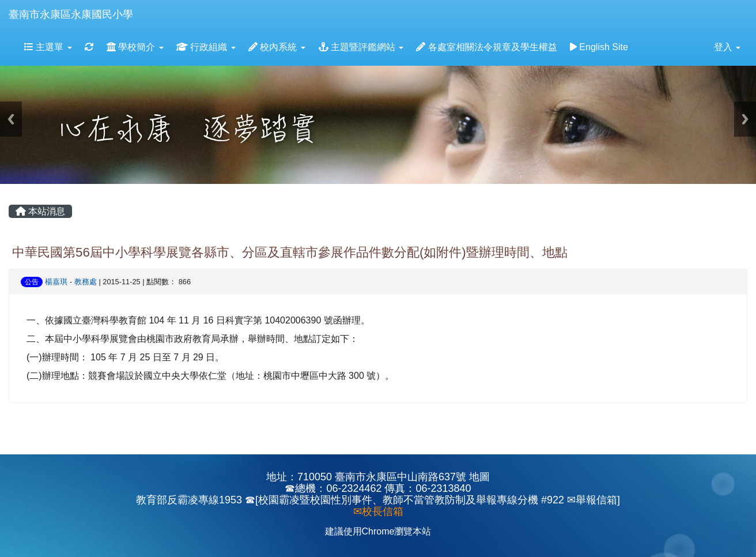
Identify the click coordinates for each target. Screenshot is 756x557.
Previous (11, 119)
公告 (32, 282)
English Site (599, 47)
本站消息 (40, 211)
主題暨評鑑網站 (361, 47)
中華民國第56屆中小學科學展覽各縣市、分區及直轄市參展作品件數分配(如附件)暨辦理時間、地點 (290, 252)
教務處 (86, 282)
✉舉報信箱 (592, 500)
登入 (727, 47)
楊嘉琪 (56, 282)
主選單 (48, 47)
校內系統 (277, 47)
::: (144, 4)
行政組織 (206, 47)
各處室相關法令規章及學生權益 (486, 47)
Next (745, 119)
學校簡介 (135, 47)
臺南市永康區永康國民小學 (71, 14)
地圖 (479, 477)
